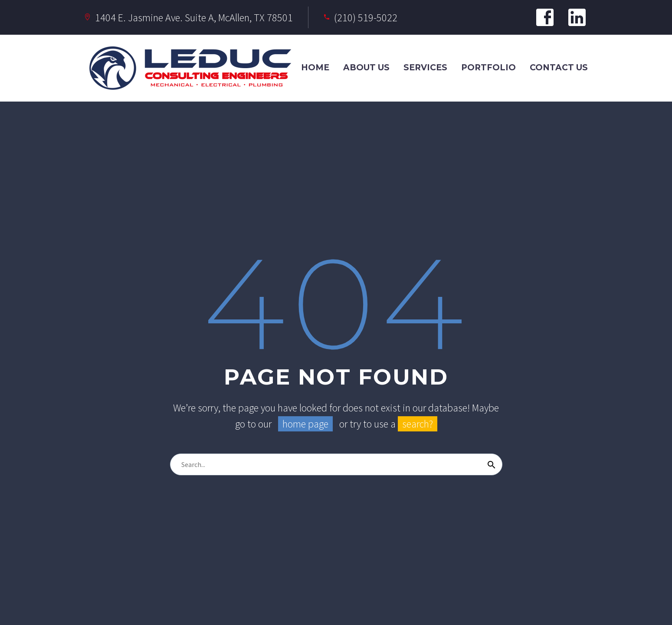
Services (425, 67)
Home (315, 67)
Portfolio (488, 67)
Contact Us (559, 67)
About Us (366, 67)
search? (418, 424)
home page (305, 424)
